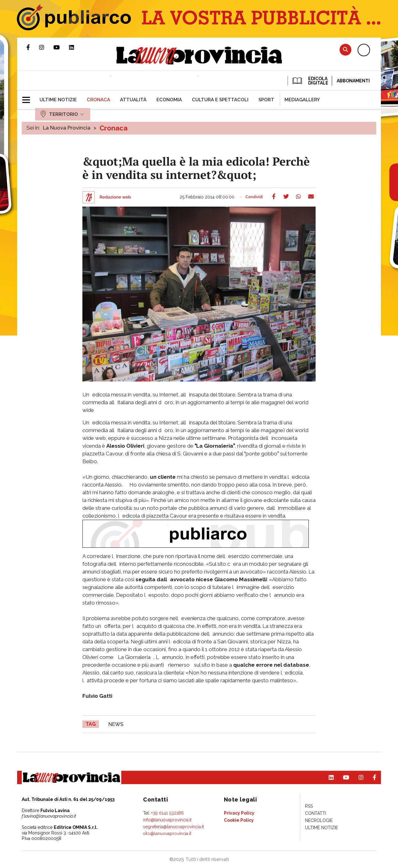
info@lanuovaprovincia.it (167, 820)
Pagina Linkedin (76, 47)
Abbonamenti (353, 81)
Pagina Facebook (33, 47)
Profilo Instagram (46, 47)
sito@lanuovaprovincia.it (167, 834)
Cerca (345, 50)
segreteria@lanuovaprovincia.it (174, 827)
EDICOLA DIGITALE (310, 81)
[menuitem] (58, 100)
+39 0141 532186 (167, 813)
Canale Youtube (61, 47)
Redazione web (115, 197)
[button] (28, 97)
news (116, 724)
